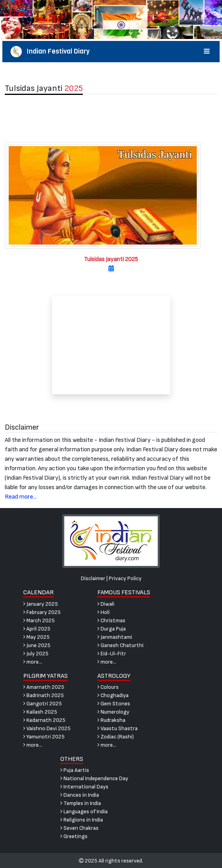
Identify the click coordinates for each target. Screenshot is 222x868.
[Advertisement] (111, 118)
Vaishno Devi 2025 (47, 728)
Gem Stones (114, 704)
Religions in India (82, 820)
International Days (84, 787)
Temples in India (81, 803)
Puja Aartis (75, 770)
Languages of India (84, 811)
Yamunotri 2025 (44, 737)
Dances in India (80, 795)
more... (33, 662)
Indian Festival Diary (111, 52)
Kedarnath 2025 (44, 720)
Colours (108, 687)
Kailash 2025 (40, 712)
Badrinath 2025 (44, 695)
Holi (104, 612)
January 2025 (41, 604)
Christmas (111, 620)
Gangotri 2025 (43, 704)
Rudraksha (111, 720)
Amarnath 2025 (44, 687)
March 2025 (39, 620)
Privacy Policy (125, 578)
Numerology (113, 712)
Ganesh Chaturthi (120, 645)
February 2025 (42, 612)
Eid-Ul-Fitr (112, 654)
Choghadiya (113, 695)
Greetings (74, 836)
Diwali (106, 604)
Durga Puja (112, 629)
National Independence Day (94, 778)
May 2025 (36, 637)
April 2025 (37, 629)
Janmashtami (115, 637)
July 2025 (36, 654)
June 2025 (37, 645)
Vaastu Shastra (118, 728)
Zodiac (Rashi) (116, 737)
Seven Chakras (79, 828)
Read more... (21, 497)
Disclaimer (93, 578)
